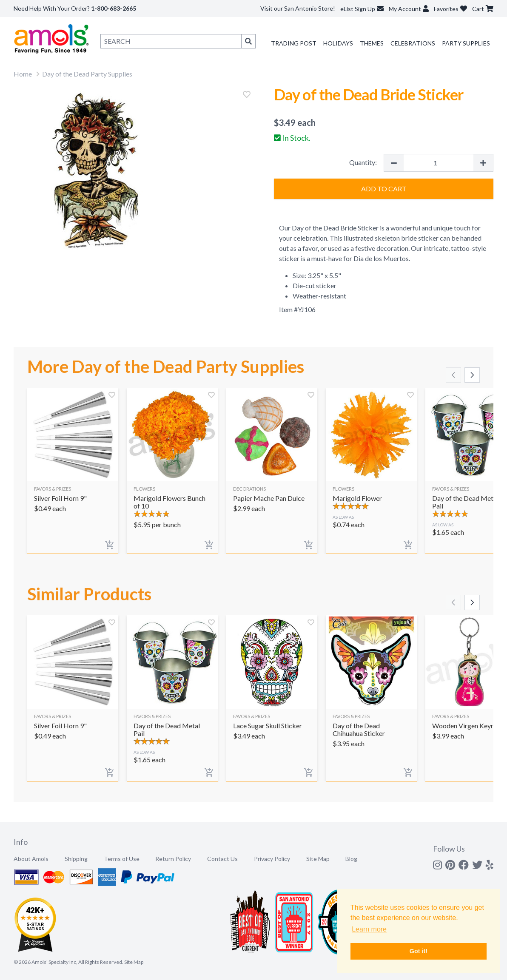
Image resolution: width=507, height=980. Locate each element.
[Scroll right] (472, 375)
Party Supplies (466, 43)
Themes (372, 43)
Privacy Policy (272, 859)
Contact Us (222, 859)
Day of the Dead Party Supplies (87, 74)
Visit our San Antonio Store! (298, 8)
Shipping (76, 859)
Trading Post (294, 43)
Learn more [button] (369, 929)
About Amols (31, 859)
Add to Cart (384, 189)
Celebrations (413, 43)
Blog (351, 859)
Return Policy (173, 859)
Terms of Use (122, 859)
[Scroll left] (453, 375)
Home (23, 74)
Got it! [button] (419, 951)
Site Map (318, 859)
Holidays (338, 43)
